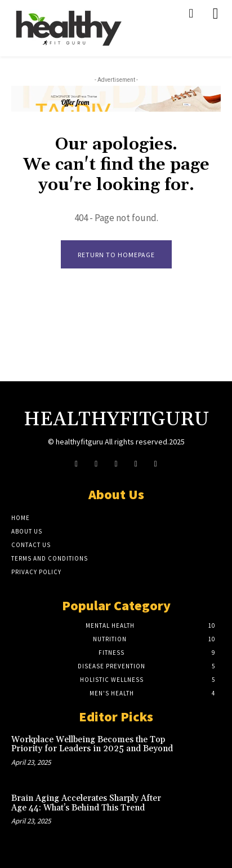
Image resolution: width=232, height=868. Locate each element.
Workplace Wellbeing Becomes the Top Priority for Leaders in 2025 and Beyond (92, 744)
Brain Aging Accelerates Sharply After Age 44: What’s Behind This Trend (86, 803)
